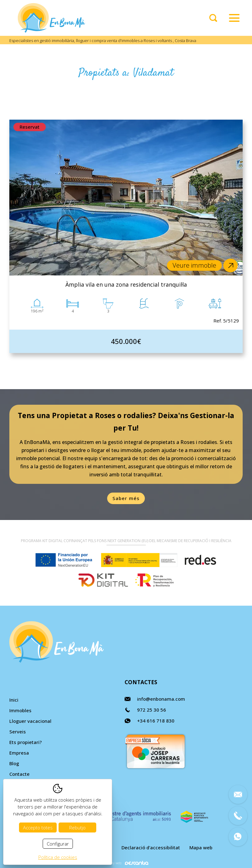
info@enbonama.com (161, 699)
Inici (14, 700)
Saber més (126, 498)
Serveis (18, 732)
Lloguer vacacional (30, 721)
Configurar (58, 844)
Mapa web (201, 847)
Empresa (19, 753)
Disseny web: (126, 863)
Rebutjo (77, 827)
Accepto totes (38, 827)
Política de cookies (58, 857)
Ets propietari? (26, 742)
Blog (14, 763)
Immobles (20, 710)
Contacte (19, 774)
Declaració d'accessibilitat (151, 847)
